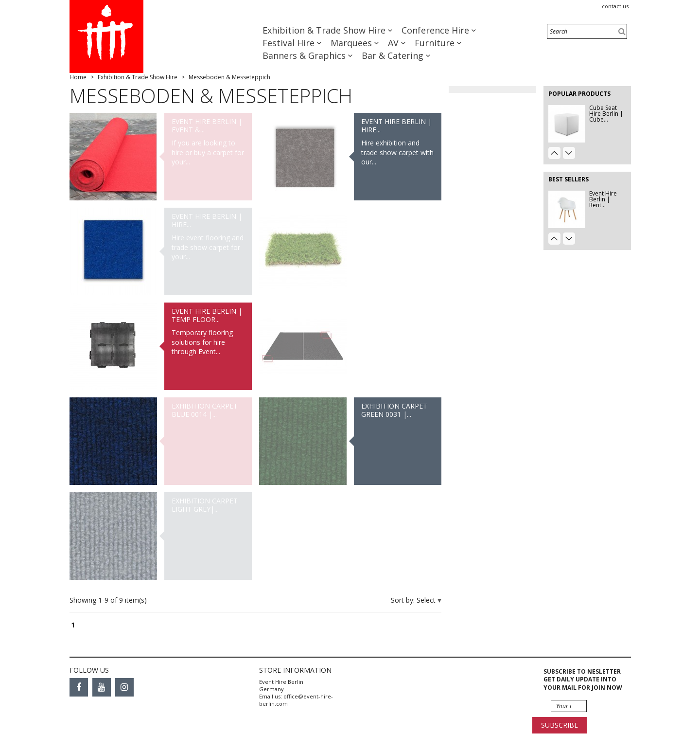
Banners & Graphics (305, 55)
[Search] (587, 31)
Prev (554, 153)
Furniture (436, 43)
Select (427, 600)
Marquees (352, 43)
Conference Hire (437, 30)
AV (394, 43)
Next (569, 153)
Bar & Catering (394, 55)
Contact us (615, 6)
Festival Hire (290, 43)
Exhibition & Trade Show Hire (325, 30)
